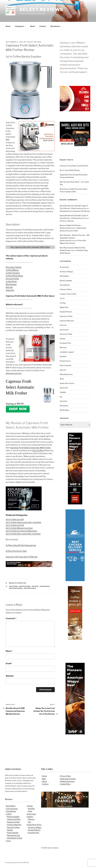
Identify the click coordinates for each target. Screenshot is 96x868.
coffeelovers (16, 588)
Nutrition (63, 356)
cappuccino (25, 586)
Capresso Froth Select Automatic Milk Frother (30, 448)
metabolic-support (67, 352)
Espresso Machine (67, 321)
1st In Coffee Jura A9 (15, 525)
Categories (21, 26)
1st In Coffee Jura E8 (15, 519)
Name (9, 651)
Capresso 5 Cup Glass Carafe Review (74, 166)
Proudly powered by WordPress (17, 862)
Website (10, 676)
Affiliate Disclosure (67, 781)
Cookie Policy (65, 784)
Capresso (10, 290)
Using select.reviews (68, 779)
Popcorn (31, 819)
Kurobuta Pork (65, 343)
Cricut (62, 298)
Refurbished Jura (66, 374)
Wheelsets (64, 406)
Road (62, 379)
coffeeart (45, 586)
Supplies (63, 392)
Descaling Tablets (14, 267)
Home (8, 26)
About (32, 26)
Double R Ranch (66, 312)
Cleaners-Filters (66, 289)
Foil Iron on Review (67, 221)
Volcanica (64, 401)
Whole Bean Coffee (15, 838)
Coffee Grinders (13, 273)
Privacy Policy (66, 776)
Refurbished (11, 284)
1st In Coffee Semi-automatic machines (23, 534)
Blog (44, 779)
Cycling (63, 303)
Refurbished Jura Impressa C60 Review (75, 211)
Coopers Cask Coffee (68, 294)
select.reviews (41, 9)
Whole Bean (64, 410)
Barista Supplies (18, 583)
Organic (30, 817)
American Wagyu (66, 272)
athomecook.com (14, 373)
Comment (11, 618)
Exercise (63, 325)
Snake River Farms (67, 383)
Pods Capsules (13, 833)
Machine (63, 347)
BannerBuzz (64, 276)
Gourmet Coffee (66, 334)
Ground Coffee (12, 279)
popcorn (63, 370)
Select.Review (34, 42)
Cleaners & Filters (14, 819)
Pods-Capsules (66, 365)
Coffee (9, 814)
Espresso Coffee (66, 316)
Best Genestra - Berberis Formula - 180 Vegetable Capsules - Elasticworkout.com (75, 238)
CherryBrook (65, 285)
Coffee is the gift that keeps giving (21, 545)
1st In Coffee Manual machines (19, 528)
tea (61, 397)
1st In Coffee (38, 451)
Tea (30, 822)
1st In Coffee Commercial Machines (21, 531)
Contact (43, 26)
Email (9, 663)
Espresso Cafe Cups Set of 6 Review (22, 557)
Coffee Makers (12, 270)
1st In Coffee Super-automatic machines (23, 522)
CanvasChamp (12, 809)
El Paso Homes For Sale (16, 551)
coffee (35, 586)
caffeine (13, 586)
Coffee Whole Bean (14, 276)
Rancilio (9, 287)
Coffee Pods (11, 282)
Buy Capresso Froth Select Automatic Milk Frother (30, 247)
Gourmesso (64, 330)
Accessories (64, 267)
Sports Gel (64, 388)
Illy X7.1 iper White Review (70, 170)
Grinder (63, 339)
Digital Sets (64, 307)
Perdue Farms (65, 361)
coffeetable (30, 588)
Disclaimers (56, 26)
